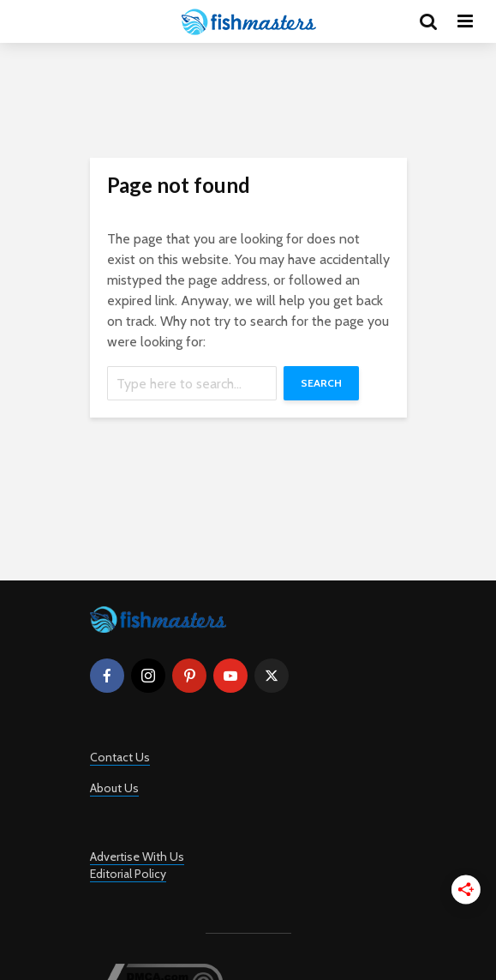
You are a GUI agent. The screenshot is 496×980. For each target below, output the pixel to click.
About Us (114, 788)
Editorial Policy (128, 874)
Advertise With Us (137, 857)
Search (321, 383)
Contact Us (120, 757)
